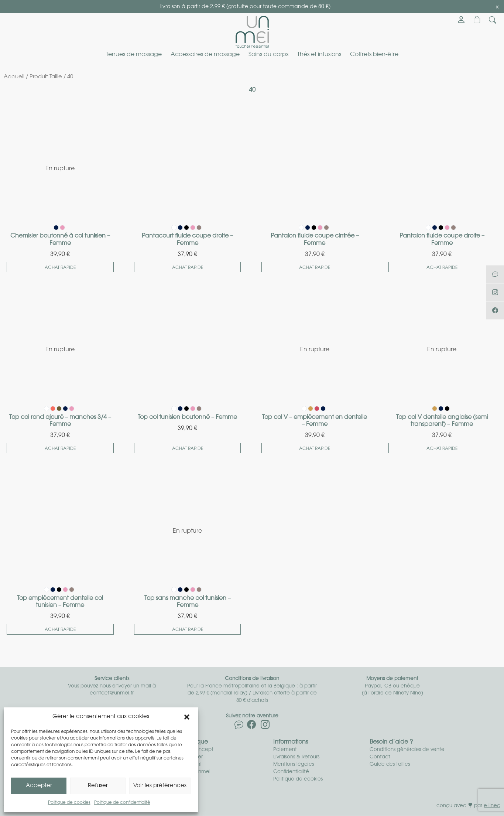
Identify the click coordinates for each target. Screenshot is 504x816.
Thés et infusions (319, 55)
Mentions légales (294, 764)
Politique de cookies (69, 803)
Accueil (14, 77)
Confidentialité (291, 772)
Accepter (39, 786)
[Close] (497, 7)
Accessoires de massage (205, 55)
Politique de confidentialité (122, 803)
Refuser (98, 786)
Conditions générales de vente (407, 750)
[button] (187, 717)
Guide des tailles (390, 764)
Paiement (285, 750)
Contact (380, 757)
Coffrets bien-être (374, 55)
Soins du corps (268, 55)
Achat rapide (60, 268)
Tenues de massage (134, 55)
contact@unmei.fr (112, 693)
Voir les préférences (160, 786)
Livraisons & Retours (296, 757)
